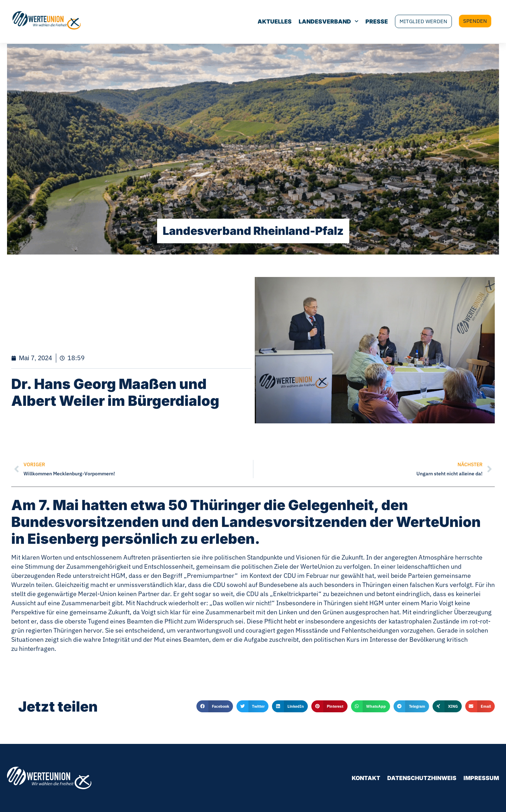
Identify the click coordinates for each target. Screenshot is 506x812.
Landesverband (312, 22)
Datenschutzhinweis (422, 778)
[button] (215, 706)
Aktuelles (258, 22)
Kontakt (366, 778)
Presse (360, 22)
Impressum (481, 778)
